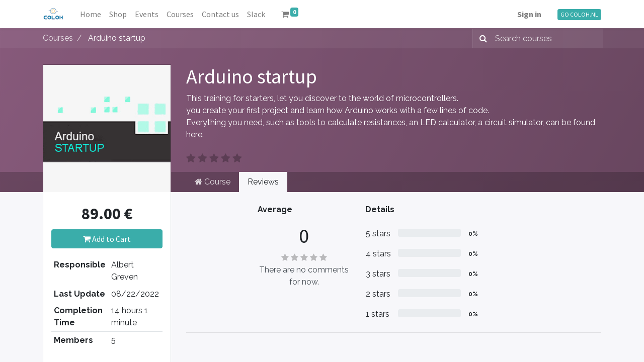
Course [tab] (213, 182)
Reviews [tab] (263, 182)
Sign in (529, 14)
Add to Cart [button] (107, 239)
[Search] (481, 38)
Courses (58, 38)
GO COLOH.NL (579, 14)
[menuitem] (91, 14)
